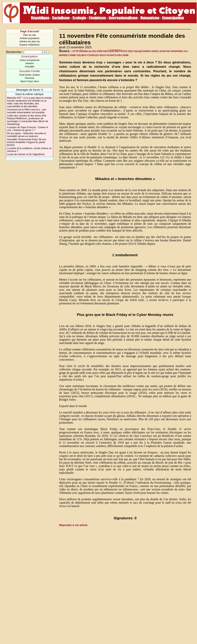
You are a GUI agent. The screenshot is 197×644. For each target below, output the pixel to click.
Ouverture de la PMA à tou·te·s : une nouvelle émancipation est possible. (27, 111)
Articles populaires (30, 38)
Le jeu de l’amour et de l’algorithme (26, 154)
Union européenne (30, 60)
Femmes (30, 78)
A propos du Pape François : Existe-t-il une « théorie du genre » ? (28, 129)
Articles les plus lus (30, 41)
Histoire (30, 63)
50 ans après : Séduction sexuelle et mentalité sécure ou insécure (26, 135)
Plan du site (30, 35)
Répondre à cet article (73, 525)
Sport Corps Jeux (30, 81)
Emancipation (30, 56)
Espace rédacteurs (30, 45)
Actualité (30, 67)
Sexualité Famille (30, 71)
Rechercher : (15, 52)
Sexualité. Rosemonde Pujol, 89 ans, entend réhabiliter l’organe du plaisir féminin (27, 142)
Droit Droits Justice (30, 75)
